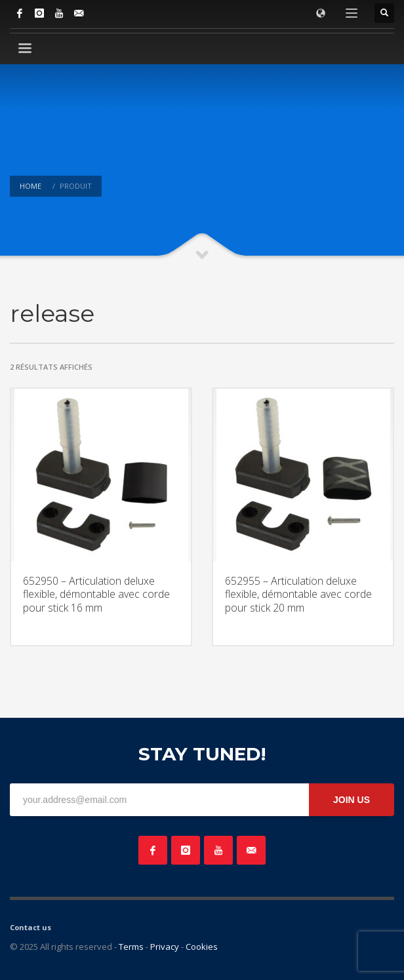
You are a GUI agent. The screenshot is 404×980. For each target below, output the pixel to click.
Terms (131, 947)
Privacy (165, 947)
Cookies (202, 947)
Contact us (30, 927)
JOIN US (352, 800)
